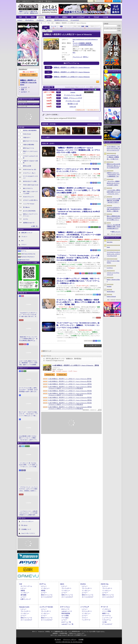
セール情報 (65, 616)
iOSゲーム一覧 (66, 622)
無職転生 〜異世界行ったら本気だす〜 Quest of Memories (72, 67)
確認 (59, 92)
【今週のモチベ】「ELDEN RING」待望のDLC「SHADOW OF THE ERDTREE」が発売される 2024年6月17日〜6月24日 (78, 212)
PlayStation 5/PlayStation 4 (28, 257)
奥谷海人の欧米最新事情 (30, 130)
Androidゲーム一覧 (67, 624)
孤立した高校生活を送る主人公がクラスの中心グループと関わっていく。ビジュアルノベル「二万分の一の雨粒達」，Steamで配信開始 (113, 218)
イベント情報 (107, 611)
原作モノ (86, 57)
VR (72, 17)
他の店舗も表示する (93, 110)
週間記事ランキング (27, 233)
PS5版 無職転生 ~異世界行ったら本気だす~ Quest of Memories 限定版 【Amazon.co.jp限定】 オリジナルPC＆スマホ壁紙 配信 (70, 394)
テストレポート (87, 611)
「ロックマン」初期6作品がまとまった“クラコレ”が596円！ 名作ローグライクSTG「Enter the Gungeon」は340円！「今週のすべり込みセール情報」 (114, 183)
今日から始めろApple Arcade (31, 185)
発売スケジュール (47, 595)
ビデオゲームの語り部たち (30, 200)
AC (89, 17)
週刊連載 (23, 595)
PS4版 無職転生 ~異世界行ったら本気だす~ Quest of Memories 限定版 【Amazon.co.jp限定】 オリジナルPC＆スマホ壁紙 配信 (70, 404)
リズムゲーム (107, 620)
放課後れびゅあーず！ (29, 223)
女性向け (65, 17)
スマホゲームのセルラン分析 (30, 157)
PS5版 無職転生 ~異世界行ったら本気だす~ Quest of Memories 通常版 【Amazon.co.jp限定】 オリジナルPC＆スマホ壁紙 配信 (70, 388)
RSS (19, 1)
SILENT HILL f (111, 291)
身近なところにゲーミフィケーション (30, 215)
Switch (49, 17)
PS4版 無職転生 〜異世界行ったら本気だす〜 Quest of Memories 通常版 (76, 365)
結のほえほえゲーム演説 (30, 181)
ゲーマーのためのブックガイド (30, 177)
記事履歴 (108, 1)
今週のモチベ (27, 137)
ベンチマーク (86, 620)
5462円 (49, 101)
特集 (23, 89)
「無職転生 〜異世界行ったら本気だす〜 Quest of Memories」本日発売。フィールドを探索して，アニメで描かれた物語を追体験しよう (78, 190)
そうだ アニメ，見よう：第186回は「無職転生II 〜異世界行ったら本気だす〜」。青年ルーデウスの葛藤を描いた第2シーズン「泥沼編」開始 (78, 302)
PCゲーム (24, 251)
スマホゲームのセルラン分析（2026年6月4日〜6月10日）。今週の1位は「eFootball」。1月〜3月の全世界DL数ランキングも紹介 (113, 209)
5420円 (49, 98)
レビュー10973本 (24, 13)
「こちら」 (79, 633)
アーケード (104, 607)
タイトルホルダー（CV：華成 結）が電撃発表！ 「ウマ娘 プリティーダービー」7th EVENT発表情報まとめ (113, 157)
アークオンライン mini (73, 101)
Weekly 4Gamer (27, 134)
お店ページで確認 (49, 92)
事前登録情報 (66, 613)
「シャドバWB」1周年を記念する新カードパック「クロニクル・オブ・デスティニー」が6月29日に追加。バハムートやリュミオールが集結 (114, 192)
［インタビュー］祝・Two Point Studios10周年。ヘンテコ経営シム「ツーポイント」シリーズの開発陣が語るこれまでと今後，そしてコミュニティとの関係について (28, 465)
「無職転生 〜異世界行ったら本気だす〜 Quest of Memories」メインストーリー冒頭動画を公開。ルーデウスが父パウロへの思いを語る (78, 150)
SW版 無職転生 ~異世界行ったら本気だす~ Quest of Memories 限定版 (70, 381)
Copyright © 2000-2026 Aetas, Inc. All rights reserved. (69, 642)
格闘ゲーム (106, 613)
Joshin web (73, 107)
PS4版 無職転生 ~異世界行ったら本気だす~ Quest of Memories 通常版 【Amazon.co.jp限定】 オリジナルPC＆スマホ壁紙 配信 (70, 408)
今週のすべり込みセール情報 (30, 162)
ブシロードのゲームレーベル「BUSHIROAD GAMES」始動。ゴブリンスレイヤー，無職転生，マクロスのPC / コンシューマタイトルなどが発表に (78, 325)
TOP (20, 17)
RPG (74, 53)
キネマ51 (26, 219)
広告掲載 (81, 639)
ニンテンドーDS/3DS (46, 607)
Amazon (73, 92)
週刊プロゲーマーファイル (30, 141)
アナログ (96, 17)
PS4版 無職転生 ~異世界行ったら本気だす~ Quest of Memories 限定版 (70, 398)
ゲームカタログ (75, 20)
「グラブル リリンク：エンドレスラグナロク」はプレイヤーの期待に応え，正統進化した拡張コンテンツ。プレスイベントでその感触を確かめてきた (28, 489)
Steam (108, 247)
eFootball (109, 286)
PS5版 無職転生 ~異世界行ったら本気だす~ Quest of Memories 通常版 (70, 400)
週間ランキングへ (116, 232)
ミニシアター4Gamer (29, 204)
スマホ (57, 17)
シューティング (107, 618)
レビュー (20, 20)
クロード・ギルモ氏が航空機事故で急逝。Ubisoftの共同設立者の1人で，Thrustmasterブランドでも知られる (114, 227)
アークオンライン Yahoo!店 (73, 95)
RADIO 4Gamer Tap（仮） (30, 169)
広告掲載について (26, 529)
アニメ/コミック (78, 57)
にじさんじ (110, 268)
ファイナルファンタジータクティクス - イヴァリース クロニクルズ (113, 254)
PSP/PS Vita (105, 584)
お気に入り (100, 1)
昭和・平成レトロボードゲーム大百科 (30, 192)
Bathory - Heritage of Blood (113, 280)
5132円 (49, 95)
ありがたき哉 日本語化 (29, 211)
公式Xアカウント (27, 1)
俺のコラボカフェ (28, 188)
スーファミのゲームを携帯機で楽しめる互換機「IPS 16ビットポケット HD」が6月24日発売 (113, 201)
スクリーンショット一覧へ (94, 124)
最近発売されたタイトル (61, 20)
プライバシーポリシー (27, 521)
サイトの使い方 (39, 1)
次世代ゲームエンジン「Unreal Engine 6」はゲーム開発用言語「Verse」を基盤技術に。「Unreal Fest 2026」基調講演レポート (113, 175)
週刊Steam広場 (27, 166)
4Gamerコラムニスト (29, 197)
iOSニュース (65, 609)
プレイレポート (29, 20)
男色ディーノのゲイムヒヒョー (30, 152)
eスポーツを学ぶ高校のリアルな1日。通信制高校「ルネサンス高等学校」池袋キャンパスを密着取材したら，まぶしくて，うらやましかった (28, 363)
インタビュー (40, 20)
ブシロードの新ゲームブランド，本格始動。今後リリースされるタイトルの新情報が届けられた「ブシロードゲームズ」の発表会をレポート (78, 281)
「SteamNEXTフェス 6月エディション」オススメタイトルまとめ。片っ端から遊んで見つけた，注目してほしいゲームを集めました (28, 315)
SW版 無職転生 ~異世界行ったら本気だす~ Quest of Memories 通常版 (70, 379)
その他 (104, 622)
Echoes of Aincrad (111, 296)
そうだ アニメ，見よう (29, 173)
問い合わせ (49, 1)
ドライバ (24, 245)
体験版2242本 (34, 13)
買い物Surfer (26, 207)
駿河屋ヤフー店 (73, 104)
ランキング (117, 1)
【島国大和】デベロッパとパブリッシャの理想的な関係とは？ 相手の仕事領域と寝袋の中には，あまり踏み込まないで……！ (28, 339)
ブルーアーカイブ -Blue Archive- (113, 262)
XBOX (33, 17)
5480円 (49, 104)
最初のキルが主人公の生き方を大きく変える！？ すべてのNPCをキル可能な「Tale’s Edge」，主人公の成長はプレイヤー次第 (113, 166)
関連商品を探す (81, 110)
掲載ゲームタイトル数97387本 (28, 12)
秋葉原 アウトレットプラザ (73, 98)
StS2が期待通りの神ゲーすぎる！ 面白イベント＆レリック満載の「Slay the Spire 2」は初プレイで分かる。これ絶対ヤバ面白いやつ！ (29, 438)
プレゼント (24, 237)
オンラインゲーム (26, 586)
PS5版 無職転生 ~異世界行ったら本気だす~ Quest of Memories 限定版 (70, 391)
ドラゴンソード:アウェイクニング (113, 274)
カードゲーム (107, 616)
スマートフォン (65, 607)
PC (26, 17)
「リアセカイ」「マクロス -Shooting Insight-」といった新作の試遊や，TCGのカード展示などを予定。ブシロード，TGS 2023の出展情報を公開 (78, 258)
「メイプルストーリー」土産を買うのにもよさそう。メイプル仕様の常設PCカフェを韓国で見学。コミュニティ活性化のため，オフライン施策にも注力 (28, 513)
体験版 (23, 591)
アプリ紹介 (65, 618)
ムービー (49, 20)
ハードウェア (81, 17)
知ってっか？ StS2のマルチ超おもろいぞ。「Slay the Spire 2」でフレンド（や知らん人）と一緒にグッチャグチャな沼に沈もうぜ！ (28, 414)
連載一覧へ (36, 226)
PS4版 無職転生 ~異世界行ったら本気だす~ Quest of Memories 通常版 (70, 384)
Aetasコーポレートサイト (28, 533)
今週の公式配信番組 (29, 145)
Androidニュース (67, 611)
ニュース (24, 87)
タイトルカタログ (47, 597)
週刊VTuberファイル (29, 148)
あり (59, 95)
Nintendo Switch (25, 260)
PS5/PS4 (41, 17)
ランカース (76, 45)
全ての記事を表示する (93, 345)
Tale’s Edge (110, 242)
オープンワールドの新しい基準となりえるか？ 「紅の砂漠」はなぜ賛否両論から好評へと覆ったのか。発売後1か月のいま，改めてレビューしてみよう (28, 390)
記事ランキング (26, 599)
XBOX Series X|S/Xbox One (28, 254)
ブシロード (76, 43)
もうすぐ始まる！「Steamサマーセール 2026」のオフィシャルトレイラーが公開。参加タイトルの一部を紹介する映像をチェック (113, 149)
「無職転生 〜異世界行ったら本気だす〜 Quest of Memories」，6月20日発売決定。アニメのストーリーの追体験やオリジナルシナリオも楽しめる (79, 235)
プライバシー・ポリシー (70, 639)
